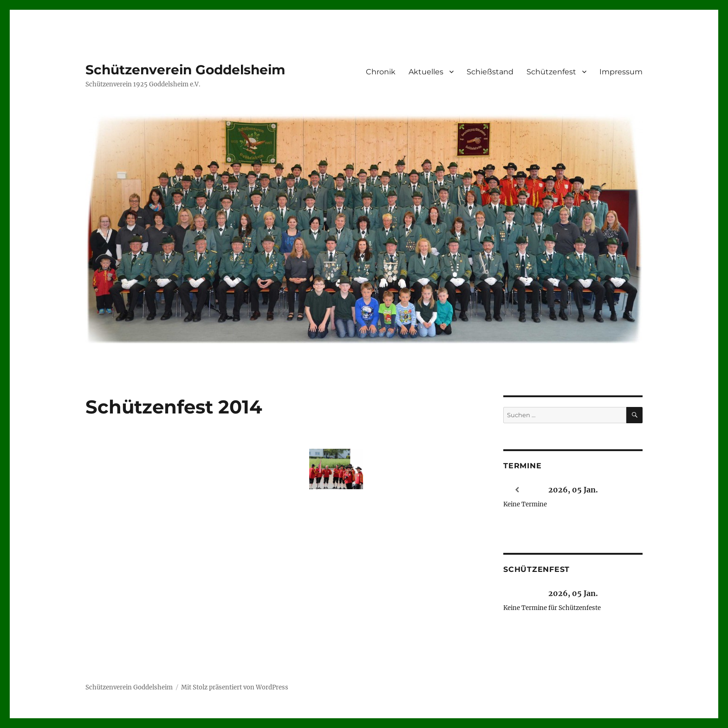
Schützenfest (551, 72)
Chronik (381, 72)
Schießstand (490, 72)
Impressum (621, 72)
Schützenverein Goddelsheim (185, 70)
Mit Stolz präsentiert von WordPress (235, 687)
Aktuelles (426, 72)
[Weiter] (629, 490)
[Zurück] (517, 490)
